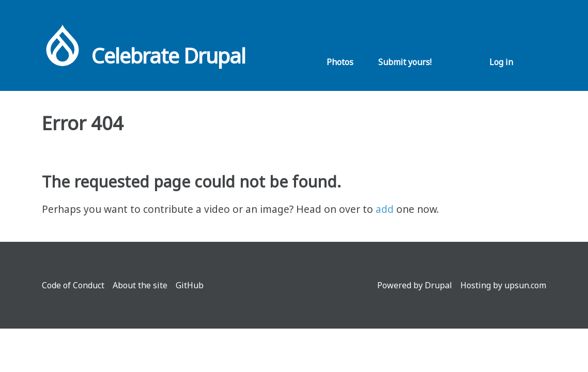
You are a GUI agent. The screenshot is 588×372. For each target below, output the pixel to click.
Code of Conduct (73, 285)
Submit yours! (405, 62)
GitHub (190, 285)
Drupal (438, 285)
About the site (140, 285)
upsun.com (525, 285)
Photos (340, 62)
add (385, 209)
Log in (501, 62)
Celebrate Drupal (168, 56)
